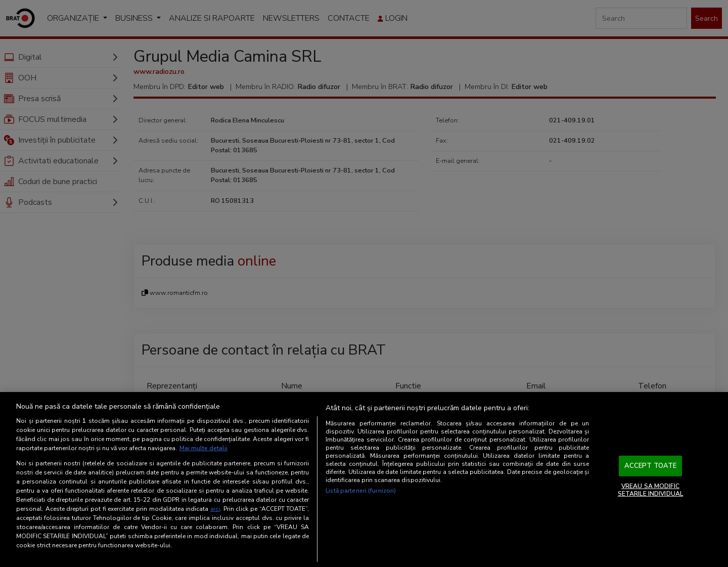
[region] (364, 479)
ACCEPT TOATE (651, 466)
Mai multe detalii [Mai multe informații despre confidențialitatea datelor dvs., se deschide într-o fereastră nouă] (203, 448)
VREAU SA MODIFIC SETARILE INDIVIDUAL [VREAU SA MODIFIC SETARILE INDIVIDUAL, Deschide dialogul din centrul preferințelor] (650, 490)
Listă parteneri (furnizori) (361, 491)
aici (215, 509)
